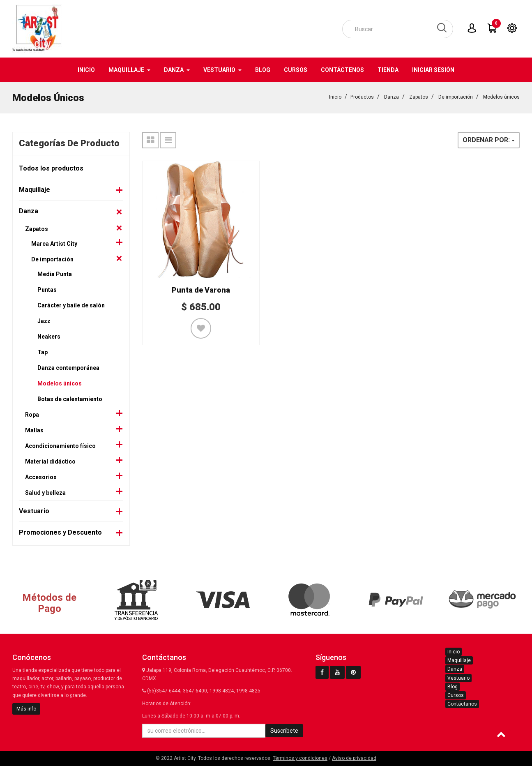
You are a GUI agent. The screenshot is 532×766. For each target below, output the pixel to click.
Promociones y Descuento (60, 532)
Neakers (49, 337)
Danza (392, 97)
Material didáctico (50, 461)
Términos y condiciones (300, 758)
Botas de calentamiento (70, 399)
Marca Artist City (54, 244)
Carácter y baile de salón (71, 305)
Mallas (34, 430)
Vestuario (34, 511)
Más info (26, 709)
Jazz (44, 321)
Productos (362, 97)
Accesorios (41, 477)
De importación (456, 97)
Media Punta (55, 274)
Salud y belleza (45, 493)
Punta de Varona (201, 290)
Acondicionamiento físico (60, 446)
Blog (453, 687)
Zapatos (419, 97)
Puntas (47, 290)
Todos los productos (51, 168)
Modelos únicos (501, 97)
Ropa (32, 415)
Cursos (456, 695)
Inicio (335, 97)
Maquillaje (35, 190)
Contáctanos (462, 704)
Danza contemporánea (68, 368)
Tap (43, 352)
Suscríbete (284, 731)
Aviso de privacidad (354, 758)
